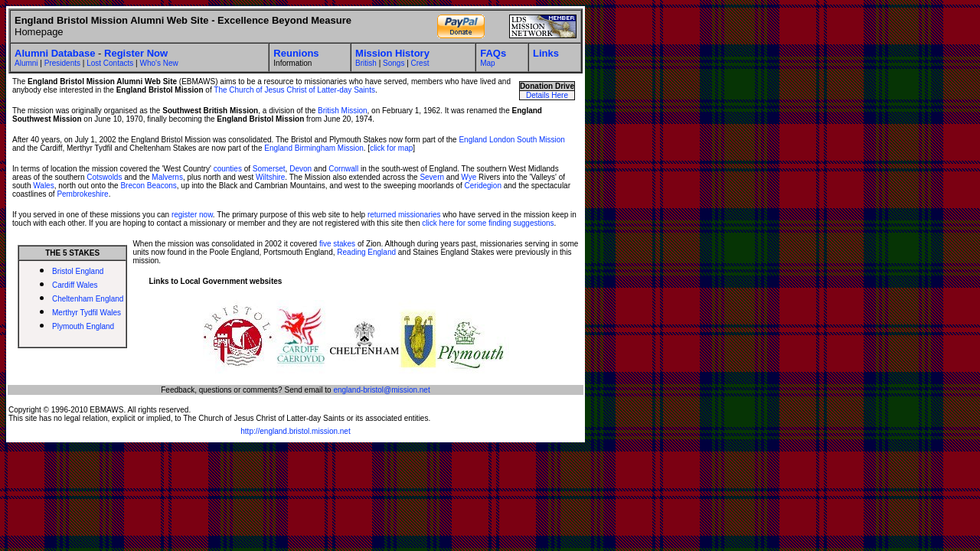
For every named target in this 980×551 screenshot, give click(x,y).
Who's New (158, 63)
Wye (469, 177)
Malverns (167, 177)
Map (487, 63)
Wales (43, 186)
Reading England (366, 252)
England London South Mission (511, 140)
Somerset (269, 169)
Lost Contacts (110, 63)
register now (192, 215)
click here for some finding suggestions (488, 223)
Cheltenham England (88, 299)
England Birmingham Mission (314, 148)
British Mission (342, 111)
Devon (301, 169)
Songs (394, 63)
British (366, 63)
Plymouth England (83, 326)
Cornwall (343, 169)
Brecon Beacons (148, 186)
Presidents (62, 63)
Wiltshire (270, 177)
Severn (432, 177)
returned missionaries (404, 215)
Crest (420, 63)
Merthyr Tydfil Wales (87, 313)
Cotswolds (104, 177)
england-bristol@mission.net (381, 390)
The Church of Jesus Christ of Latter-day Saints (294, 90)
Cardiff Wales (75, 285)
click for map (391, 148)
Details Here (547, 95)
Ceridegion (483, 186)
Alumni (26, 63)
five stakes (337, 244)
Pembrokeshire (82, 194)
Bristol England (78, 271)
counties (228, 169)
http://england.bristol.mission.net (295, 431)
